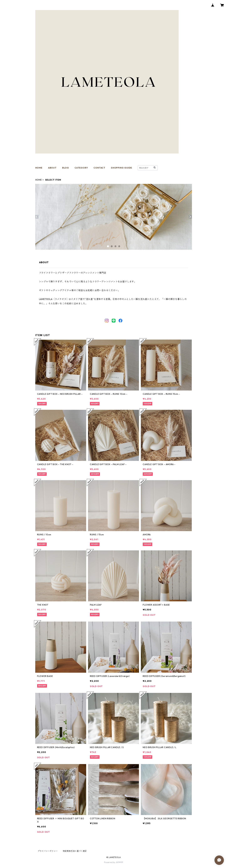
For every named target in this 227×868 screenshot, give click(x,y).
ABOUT (52, 168)
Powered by (113, 862)
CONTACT (99, 168)
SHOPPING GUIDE (121, 168)
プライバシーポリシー (48, 851)
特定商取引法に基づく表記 (75, 851)
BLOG (66, 168)
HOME (39, 168)
